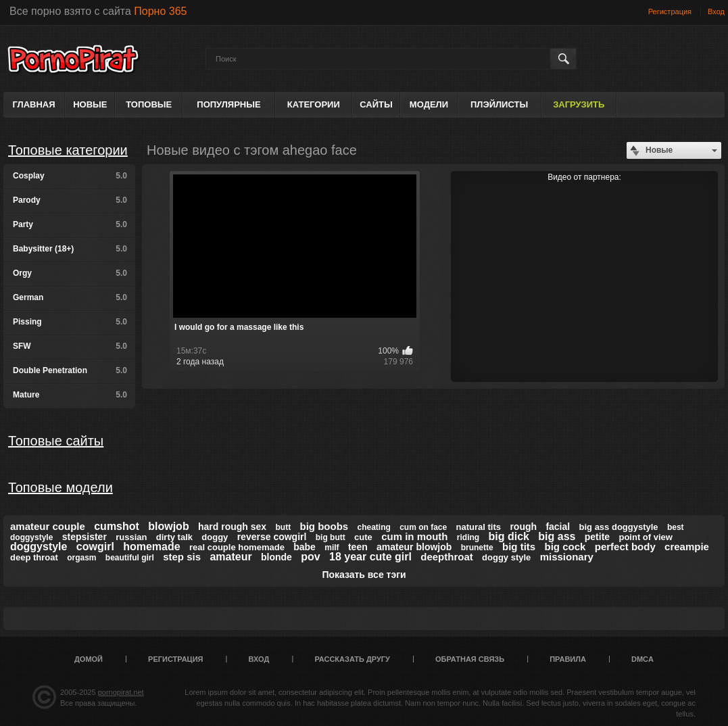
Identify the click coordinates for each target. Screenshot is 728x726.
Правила (568, 659)
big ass (557, 536)
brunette (477, 548)
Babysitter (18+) (70, 249)
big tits (519, 547)
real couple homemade (237, 547)
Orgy (70, 273)
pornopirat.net (121, 692)
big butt (331, 537)
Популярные (228, 104)
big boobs (324, 526)
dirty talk (174, 537)
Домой (89, 659)
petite (597, 537)
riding (468, 537)
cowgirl (95, 547)
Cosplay (70, 176)
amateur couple (48, 526)
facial (558, 527)
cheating (374, 527)
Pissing (70, 322)
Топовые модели (60, 487)
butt (284, 527)
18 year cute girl (370, 557)
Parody (70, 200)
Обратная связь (470, 659)
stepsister (84, 537)
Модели (429, 104)
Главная (34, 104)
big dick (509, 536)
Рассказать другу (352, 659)
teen (358, 547)
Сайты (376, 104)
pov (310, 557)
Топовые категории (68, 150)
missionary (567, 557)
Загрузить (579, 104)
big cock (565, 547)
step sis (182, 557)
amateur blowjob (414, 547)
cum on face (423, 527)
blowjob (168, 526)
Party (70, 224)
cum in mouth (414, 536)
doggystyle (39, 547)
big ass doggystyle (619, 527)
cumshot (117, 526)
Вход (716, 11)
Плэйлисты (499, 104)
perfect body (625, 547)
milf (332, 548)
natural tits (479, 527)
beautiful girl (130, 558)
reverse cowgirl (272, 537)
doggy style (506, 557)
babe (305, 547)
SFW (70, 346)
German (70, 297)
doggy (215, 537)
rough (523, 527)
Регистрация (670, 11)
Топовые (149, 104)
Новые (90, 104)
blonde (276, 557)
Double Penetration (70, 370)
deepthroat (447, 557)
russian (131, 537)
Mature (70, 395)
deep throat (34, 557)
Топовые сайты (56, 441)
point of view (645, 537)
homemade (151, 547)
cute (363, 537)
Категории (314, 104)
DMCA (642, 659)
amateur (230, 557)
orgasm (81, 558)
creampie (687, 547)
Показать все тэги (364, 575)
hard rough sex (232, 527)
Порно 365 (160, 11)
